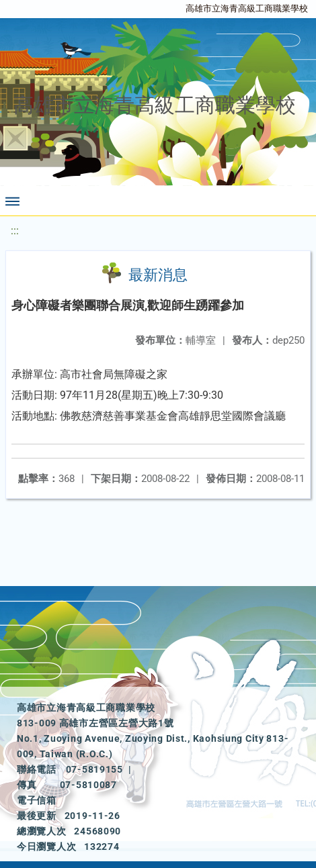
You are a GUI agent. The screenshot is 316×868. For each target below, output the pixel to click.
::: (15, 231)
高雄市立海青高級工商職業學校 (247, 8)
